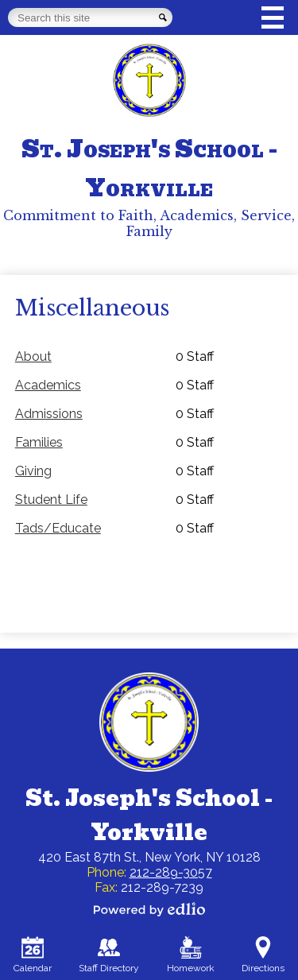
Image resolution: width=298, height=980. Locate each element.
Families (39, 442)
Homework (191, 955)
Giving (33, 471)
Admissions (49, 414)
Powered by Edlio (149, 909)
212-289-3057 (171, 872)
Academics (48, 385)
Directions (263, 955)
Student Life (51, 500)
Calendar (33, 955)
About (33, 356)
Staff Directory (109, 955)
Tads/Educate (58, 528)
